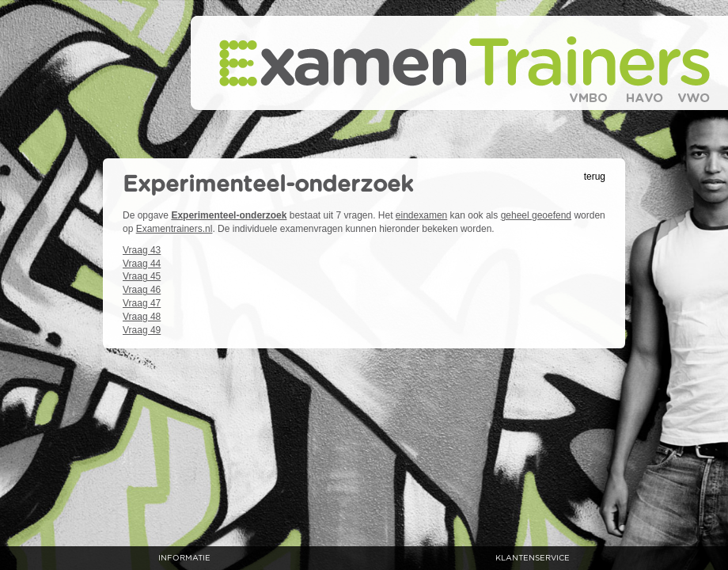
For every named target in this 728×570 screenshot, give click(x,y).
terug (595, 177)
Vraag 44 (142, 264)
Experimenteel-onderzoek (229, 215)
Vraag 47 (142, 303)
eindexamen (421, 215)
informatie (184, 558)
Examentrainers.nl (174, 229)
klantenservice (533, 558)
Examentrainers (459, 63)
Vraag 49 (142, 330)
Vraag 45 (142, 276)
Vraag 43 (142, 250)
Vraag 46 (142, 290)
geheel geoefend (536, 215)
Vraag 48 (142, 317)
